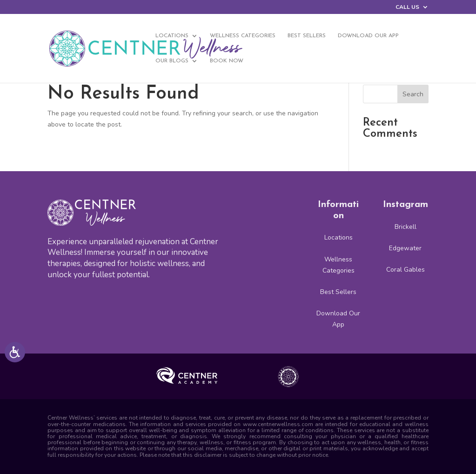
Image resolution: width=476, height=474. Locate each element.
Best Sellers (307, 36)
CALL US (407, 7)
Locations (172, 36)
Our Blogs (172, 61)
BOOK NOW (227, 61)
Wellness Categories (243, 36)
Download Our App (368, 36)
